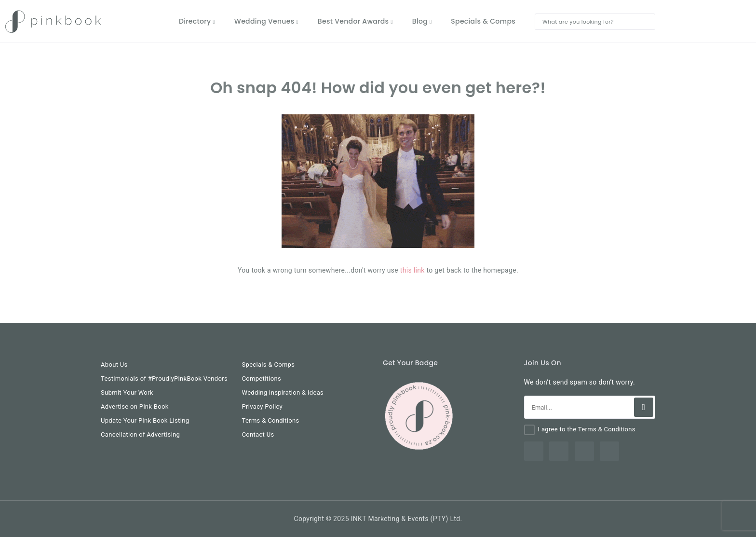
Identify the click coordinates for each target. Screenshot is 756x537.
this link (412, 270)
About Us (114, 365)
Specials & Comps (269, 365)
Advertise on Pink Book (135, 406)
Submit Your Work (127, 392)
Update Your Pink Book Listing (145, 420)
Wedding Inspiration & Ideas (283, 392)
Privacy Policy (263, 406)
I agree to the (587, 429)
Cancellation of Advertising (140, 434)
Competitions (262, 379)
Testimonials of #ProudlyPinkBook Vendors (164, 379)
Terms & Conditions (271, 420)
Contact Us (258, 434)
